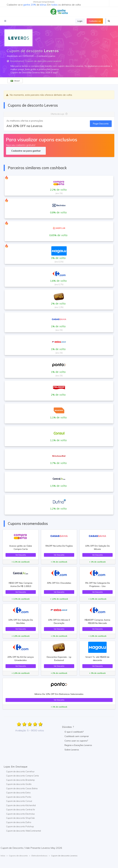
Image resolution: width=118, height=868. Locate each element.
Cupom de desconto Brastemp (20, 780)
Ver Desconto (21, 555)
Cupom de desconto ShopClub (20, 818)
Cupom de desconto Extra (18, 793)
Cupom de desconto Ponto (19, 797)
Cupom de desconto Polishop (20, 826)
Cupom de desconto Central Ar (21, 810)
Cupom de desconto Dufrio (19, 822)
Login (80, 21)
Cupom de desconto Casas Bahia (22, 788)
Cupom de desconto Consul (19, 801)
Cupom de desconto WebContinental (24, 831)
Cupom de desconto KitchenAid (21, 805)
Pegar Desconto (101, 124)
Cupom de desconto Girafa (19, 784)
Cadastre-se (95, 21)
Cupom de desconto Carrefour (20, 771)
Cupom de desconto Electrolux (20, 814)
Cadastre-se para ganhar (26, 151)
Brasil (15, 81)
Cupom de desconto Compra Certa (22, 776)
